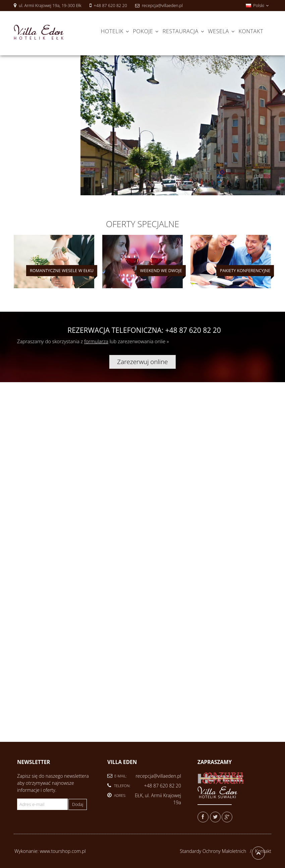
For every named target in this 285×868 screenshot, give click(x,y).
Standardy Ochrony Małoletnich (213, 851)
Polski (257, 6)
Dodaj (78, 804)
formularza (96, 341)
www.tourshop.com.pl (63, 851)
